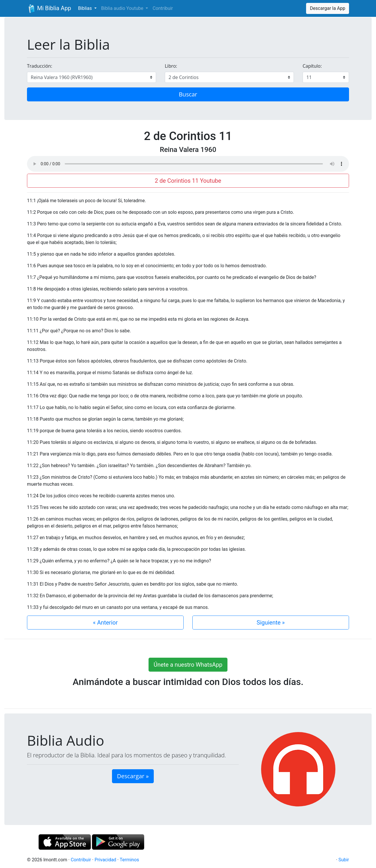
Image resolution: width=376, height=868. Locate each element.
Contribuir (163, 8)
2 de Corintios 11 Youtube (188, 181)
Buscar (188, 94)
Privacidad (105, 860)
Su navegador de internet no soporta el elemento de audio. (188, 164)
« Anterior (105, 623)
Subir (344, 860)
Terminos (129, 860)
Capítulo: (312, 66)
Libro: (171, 66)
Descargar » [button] (133, 776)
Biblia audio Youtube (123, 8)
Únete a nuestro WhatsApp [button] (188, 665)
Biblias (86, 8)
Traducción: (40, 66)
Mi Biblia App (49, 9)
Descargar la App (328, 8)
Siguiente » (271, 623)
